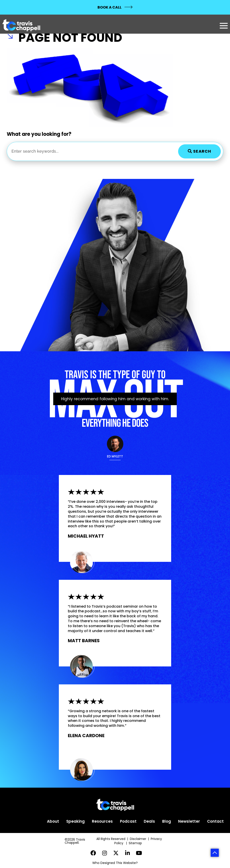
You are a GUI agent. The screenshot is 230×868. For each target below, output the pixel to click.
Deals (149, 821)
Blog (167, 821)
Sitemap (136, 843)
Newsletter (189, 821)
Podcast (128, 821)
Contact (215, 821)
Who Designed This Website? (115, 863)
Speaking (75, 821)
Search (199, 151)
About (53, 821)
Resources (102, 821)
